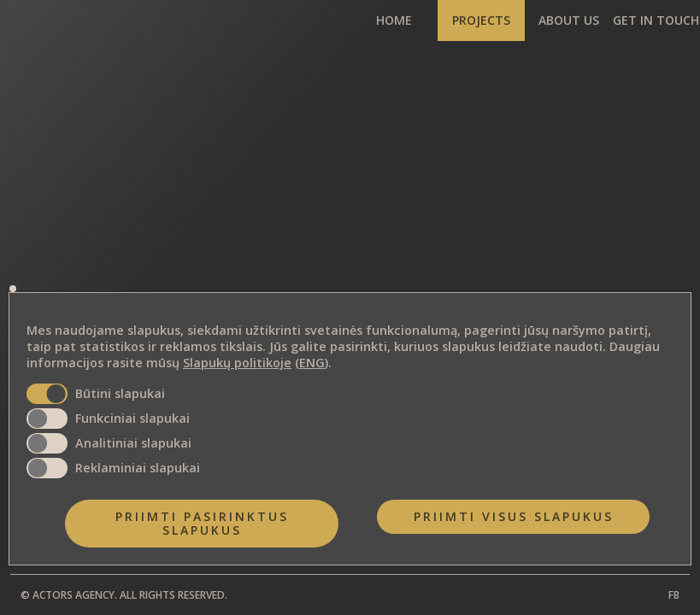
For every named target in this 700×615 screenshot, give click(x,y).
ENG (312, 363)
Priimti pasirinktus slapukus (202, 523)
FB (674, 595)
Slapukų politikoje (237, 363)
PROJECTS (481, 20)
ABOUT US (569, 20)
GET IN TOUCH (656, 20)
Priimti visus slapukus (514, 516)
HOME (394, 20)
